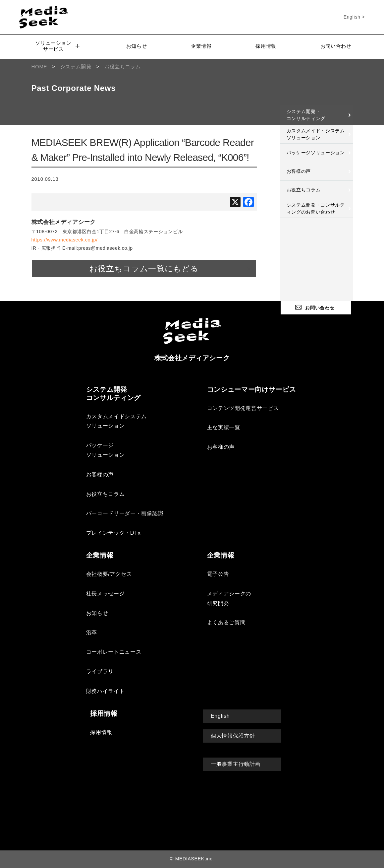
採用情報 (266, 46)
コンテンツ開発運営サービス (243, 408)
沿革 (92, 632)
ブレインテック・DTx (113, 533)
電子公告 (218, 574)
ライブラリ (100, 671)
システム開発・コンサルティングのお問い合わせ (316, 208)
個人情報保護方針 (233, 736)
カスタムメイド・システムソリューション (316, 134)
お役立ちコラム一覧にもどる (144, 268)
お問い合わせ (336, 46)
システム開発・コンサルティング (306, 115)
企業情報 (201, 46)
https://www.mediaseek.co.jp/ (65, 240)
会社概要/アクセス (109, 574)
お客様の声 (299, 171)
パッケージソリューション (316, 153)
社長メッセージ (106, 594)
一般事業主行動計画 (236, 764)
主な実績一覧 (224, 427)
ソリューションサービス (57, 46)
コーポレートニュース (114, 652)
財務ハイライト (106, 691)
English (220, 716)
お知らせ (137, 46)
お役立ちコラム (304, 190)
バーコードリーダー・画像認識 (125, 513)
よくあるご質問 (226, 622)
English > (354, 17)
